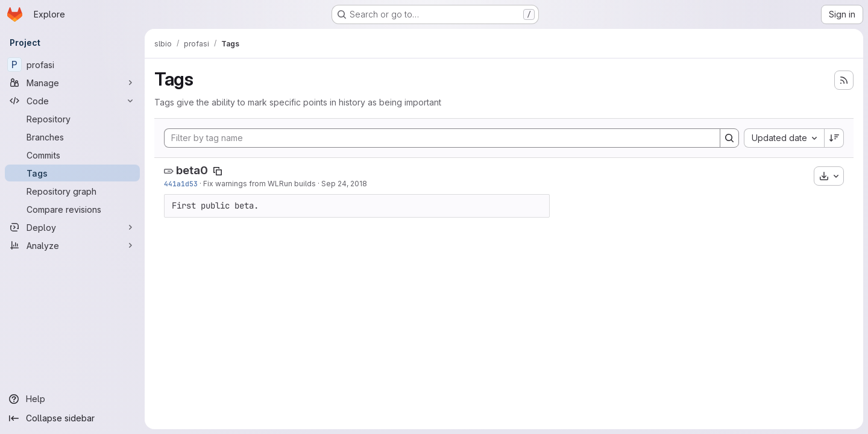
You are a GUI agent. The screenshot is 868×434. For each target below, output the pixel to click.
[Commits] (72, 155)
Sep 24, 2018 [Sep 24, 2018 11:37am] (344, 184)
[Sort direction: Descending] (834, 138)
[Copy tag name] (218, 171)
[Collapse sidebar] (72, 418)
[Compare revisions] (72, 209)
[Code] (72, 101)
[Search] (729, 138)
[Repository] (72, 119)
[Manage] (72, 83)
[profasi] (72, 64)
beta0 (192, 170)
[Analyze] (72, 245)
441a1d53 (181, 184)
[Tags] (72, 173)
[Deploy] (72, 227)
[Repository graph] (72, 191)
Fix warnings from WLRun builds (259, 184)
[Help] (72, 399)
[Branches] (72, 137)
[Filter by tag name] (442, 138)
